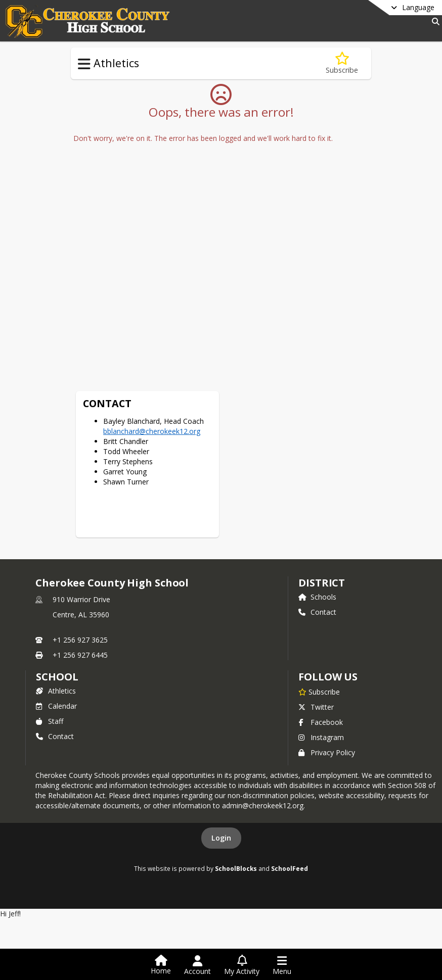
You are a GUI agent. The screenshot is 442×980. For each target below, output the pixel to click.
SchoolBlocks (236, 823)
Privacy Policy (327, 707)
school (57, 632)
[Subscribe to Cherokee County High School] (319, 647)
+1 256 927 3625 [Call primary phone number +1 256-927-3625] (80, 595)
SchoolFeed (290, 823)
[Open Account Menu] (197, 965)
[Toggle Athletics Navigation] (84, 64)
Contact (317, 567)
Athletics (56, 646)
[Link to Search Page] (434, 21)
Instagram (321, 692)
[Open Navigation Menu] (282, 965)
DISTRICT (322, 538)
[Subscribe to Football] (342, 63)
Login (221, 793)
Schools (317, 552)
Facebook (321, 677)
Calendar (56, 661)
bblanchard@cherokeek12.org (337, 243)
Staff (50, 676)
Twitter (316, 662)
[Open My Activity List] (242, 965)
